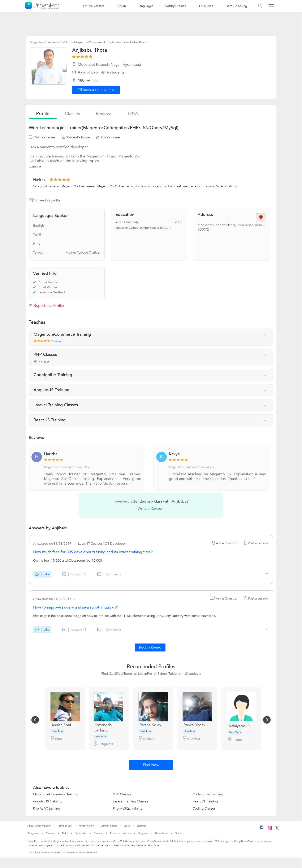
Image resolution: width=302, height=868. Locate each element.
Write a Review (150, 509)
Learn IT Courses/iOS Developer (102, 544)
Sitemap (141, 826)
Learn (127, 826)
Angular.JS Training (47, 801)
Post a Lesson (255, 543)
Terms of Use (65, 826)
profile (43, 114)
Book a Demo (150, 647)
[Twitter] (277, 829)
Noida (178, 833)
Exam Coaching (236, 6)
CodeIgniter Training (208, 794)
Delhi (65, 833)
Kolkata (127, 833)
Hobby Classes (175, 6)
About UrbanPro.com (39, 826)
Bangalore (33, 833)
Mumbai (98, 833)
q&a (133, 114)
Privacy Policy (86, 826)
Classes (72, 114)
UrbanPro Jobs (109, 826)
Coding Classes (204, 809)
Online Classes (94, 6)
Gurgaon (143, 833)
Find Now (151, 765)
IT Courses (205, 6)
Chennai (50, 833)
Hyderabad (81, 833)
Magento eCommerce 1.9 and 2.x (67, 467)
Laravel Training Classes (130, 801)
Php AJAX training (47, 809)
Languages (145, 6)
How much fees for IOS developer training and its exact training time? (93, 552)
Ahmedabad (161, 833)
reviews (104, 114)
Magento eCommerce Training (56, 794)
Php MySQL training (128, 809)
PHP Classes (122, 794)
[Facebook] (262, 829)
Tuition (121, 6)
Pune (113, 833)
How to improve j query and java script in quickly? (76, 607)
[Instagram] (270, 829)
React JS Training (205, 801)
